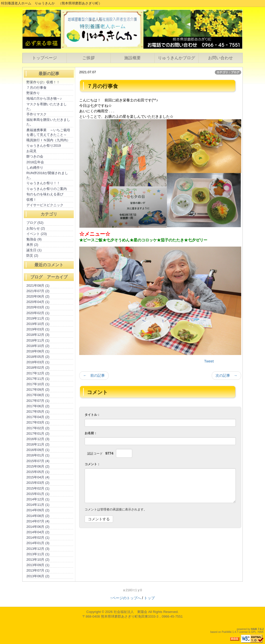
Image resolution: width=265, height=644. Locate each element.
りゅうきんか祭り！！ (43, 183)
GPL (254, 632)
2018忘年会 (35, 162)
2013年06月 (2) (38, 576)
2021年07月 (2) (38, 291)
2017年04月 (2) (38, 417)
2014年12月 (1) (38, 499)
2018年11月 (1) (38, 340)
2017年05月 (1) (38, 412)
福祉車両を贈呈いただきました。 (48, 122)
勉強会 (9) (34, 239)
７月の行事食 (36, 88)
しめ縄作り (35, 168)
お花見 (31, 151)
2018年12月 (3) (38, 335)
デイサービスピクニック (45, 205)
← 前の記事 (94, 375)
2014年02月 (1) (38, 538)
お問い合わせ (220, 58)
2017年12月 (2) (38, 373)
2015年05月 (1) (38, 472)
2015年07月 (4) (38, 461)
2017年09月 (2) (38, 390)
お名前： (91, 433)
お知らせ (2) (36, 228)
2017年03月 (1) (38, 422)
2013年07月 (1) (38, 570)
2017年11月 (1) (38, 379)
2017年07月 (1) (38, 401)
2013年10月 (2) (38, 560)
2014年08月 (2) (38, 516)
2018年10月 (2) (38, 346)
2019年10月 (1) (38, 324)
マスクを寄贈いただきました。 (47, 106)
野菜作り (33, 93)
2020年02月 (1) (38, 313)
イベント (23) (37, 234)
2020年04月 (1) (38, 302)
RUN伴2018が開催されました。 (47, 175)
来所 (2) (32, 245)
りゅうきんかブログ (176, 58)
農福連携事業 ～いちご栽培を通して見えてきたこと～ (48, 132)
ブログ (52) (35, 223)
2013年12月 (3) (38, 549)
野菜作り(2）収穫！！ (43, 82)
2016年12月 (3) (38, 439)
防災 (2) (32, 256)
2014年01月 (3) (38, 543)
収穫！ (31, 200)
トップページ (45, 58)
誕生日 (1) (34, 250)
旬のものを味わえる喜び (45, 194)
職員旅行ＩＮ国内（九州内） (48, 140)
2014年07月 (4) (38, 521)
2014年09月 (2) (38, 510)
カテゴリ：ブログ (228, 72)
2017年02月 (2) (38, 428)
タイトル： (92, 415)
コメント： (92, 464)
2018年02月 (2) (38, 368)
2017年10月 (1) (38, 384)
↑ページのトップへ (126, 598)
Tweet (209, 361)
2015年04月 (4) (38, 477)
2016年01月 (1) (38, 455)
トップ (149, 598)
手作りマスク (36, 114)
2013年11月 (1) (38, 554)
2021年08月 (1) (38, 286)
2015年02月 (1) (38, 488)
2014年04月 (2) (38, 532)
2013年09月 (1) (38, 565)
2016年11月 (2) (38, 444)
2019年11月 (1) (38, 318)
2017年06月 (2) (38, 406)
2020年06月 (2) (38, 296)
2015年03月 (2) (38, 483)
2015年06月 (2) (38, 466)
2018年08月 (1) (38, 351)
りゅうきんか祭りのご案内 (47, 189)
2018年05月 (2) (38, 357)
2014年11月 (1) (38, 505)
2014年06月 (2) (38, 527)
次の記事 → (226, 375)
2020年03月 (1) (38, 307)
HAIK (254, 629)
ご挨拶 (89, 58)
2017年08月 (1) (38, 395)
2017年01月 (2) (38, 434)
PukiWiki (227, 632)
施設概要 (132, 58)
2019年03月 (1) (38, 329)
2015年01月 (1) (38, 494)
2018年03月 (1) (38, 362)
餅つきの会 (35, 156)
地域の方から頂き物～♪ (44, 98)
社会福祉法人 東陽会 (130, 612)
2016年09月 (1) (38, 450)
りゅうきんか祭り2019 (44, 146)
